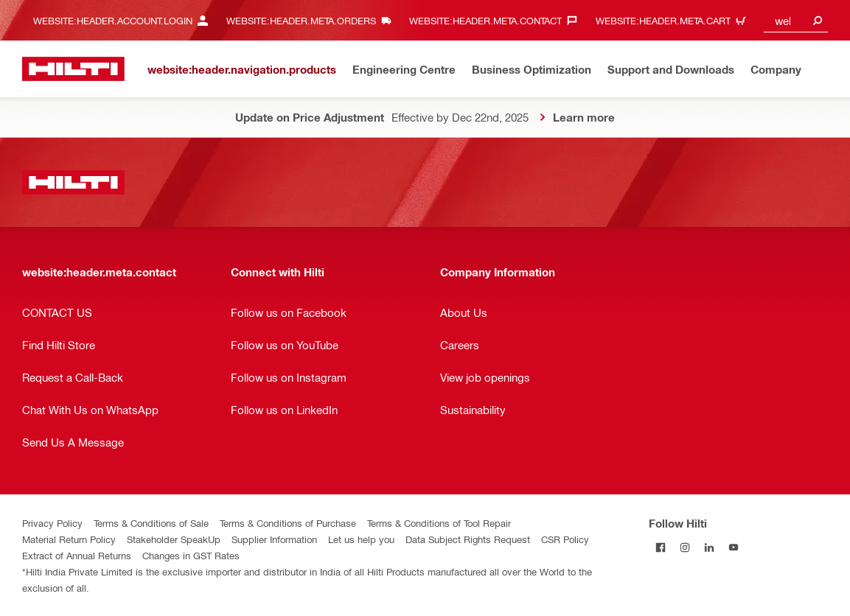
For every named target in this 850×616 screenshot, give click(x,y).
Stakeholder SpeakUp (174, 539)
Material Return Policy (69, 539)
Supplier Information (274, 539)
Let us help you (361, 539)
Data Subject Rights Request (468, 539)
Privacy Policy (52, 523)
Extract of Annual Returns (77, 555)
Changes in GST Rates (191, 555)
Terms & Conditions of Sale (151, 523)
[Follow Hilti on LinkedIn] (710, 547)
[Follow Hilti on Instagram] (685, 547)
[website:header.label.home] (73, 69)
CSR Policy (565, 539)
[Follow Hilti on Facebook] (661, 547)
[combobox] (796, 20)
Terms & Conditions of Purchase (288, 523)
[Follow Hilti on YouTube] (734, 547)
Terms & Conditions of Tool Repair (439, 523)
